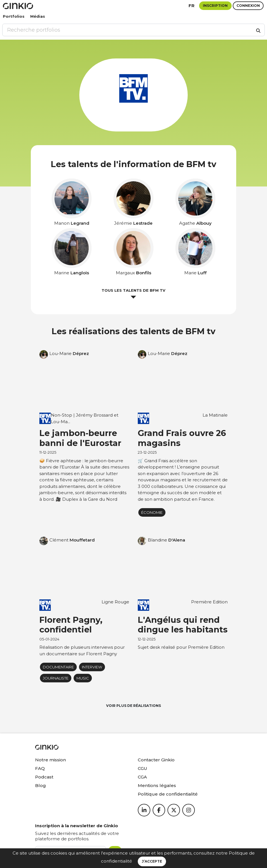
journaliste (56, 678)
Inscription (215, 6)
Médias (38, 16)
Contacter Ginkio (156, 760)
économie (152, 512)
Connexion (248, 6)
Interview (92, 667)
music (83, 678)
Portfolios (14, 16)
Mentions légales (157, 785)
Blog (41, 785)
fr (192, 6)
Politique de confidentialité (168, 794)
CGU (142, 768)
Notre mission (50, 760)
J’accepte (152, 861)
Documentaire (58, 667)
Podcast (44, 777)
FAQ (40, 768)
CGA (142, 777)
